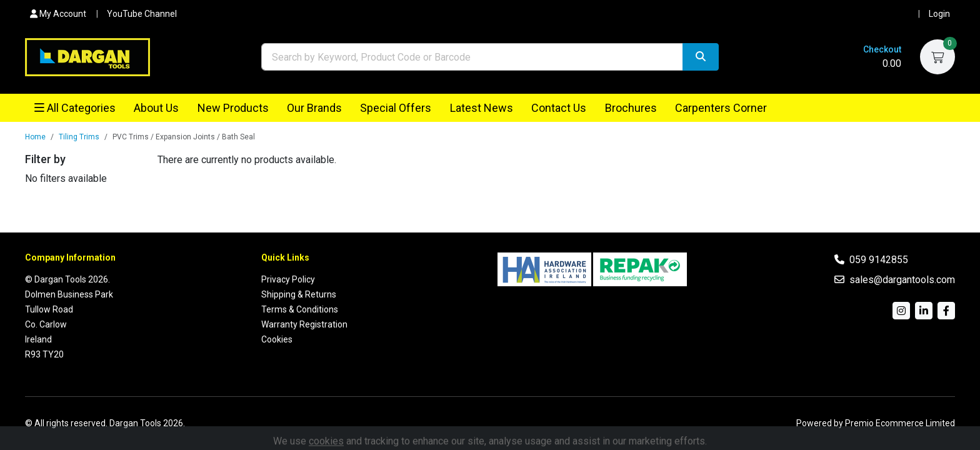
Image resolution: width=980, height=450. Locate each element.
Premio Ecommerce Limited (900, 423)
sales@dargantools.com (902, 280)
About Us (156, 108)
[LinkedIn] (924, 311)
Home (35, 136)
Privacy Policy (288, 279)
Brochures (631, 108)
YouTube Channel (142, 14)
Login (939, 14)
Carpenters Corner (721, 108)
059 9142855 (879, 260)
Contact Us (559, 108)
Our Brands (314, 108)
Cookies (277, 339)
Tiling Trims (79, 136)
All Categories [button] (75, 108)
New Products (233, 108)
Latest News (482, 108)
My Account (58, 14)
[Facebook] (946, 311)
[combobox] (472, 57)
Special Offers (396, 108)
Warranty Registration (304, 324)
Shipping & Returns (299, 294)
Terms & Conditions (300, 309)
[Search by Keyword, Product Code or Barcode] (472, 57)
